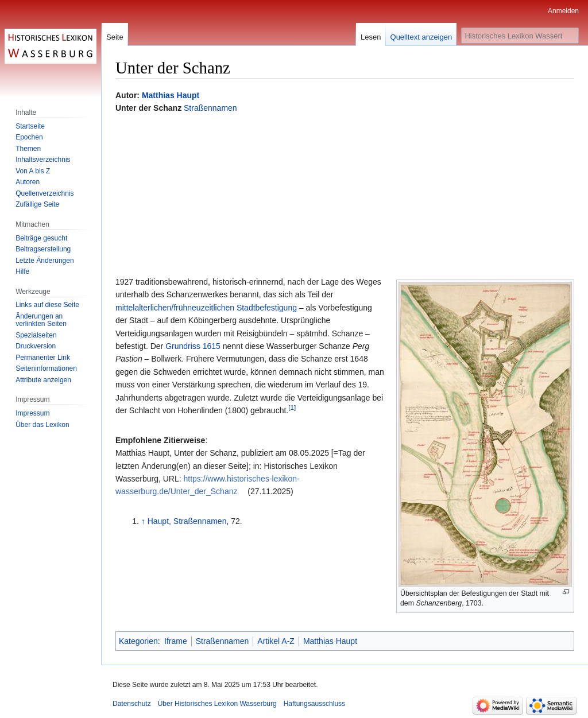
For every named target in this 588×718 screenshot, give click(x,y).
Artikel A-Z (276, 641)
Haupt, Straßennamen (187, 521)
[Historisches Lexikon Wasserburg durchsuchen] (520, 36)
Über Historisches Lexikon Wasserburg (217, 704)
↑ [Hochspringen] (143, 521)
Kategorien (138, 641)
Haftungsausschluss (314, 704)
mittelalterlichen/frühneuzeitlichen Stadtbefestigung (206, 308)
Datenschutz (132, 704)
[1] (292, 407)
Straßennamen (210, 108)
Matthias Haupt (171, 95)
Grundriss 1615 (193, 346)
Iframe (176, 641)
